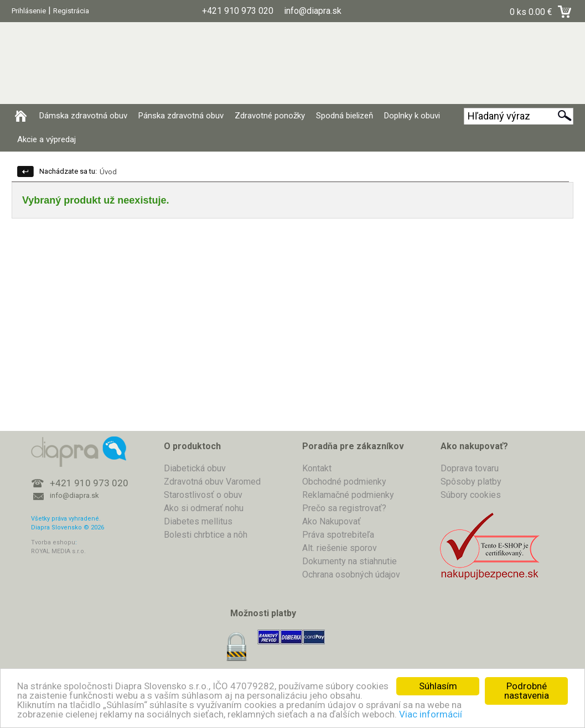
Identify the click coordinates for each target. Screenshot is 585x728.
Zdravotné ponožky (270, 116)
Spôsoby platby (471, 482)
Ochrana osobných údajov (351, 574)
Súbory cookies (471, 495)
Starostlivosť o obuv (203, 495)
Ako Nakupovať (332, 521)
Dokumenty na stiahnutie (350, 561)
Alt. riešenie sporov (340, 548)
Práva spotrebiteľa (338, 535)
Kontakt (317, 468)
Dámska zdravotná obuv (83, 116)
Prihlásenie (29, 11)
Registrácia (71, 11)
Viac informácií (431, 714)
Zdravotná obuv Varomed (212, 482)
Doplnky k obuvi (412, 116)
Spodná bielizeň (345, 116)
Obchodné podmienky (344, 482)
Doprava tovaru (470, 468)
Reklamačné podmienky (348, 495)
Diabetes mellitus (198, 521)
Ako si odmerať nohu (204, 508)
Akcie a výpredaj (46, 139)
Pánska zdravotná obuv (181, 116)
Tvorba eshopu (53, 542)
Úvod (108, 172)
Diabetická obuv (195, 468)
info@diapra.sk (74, 495)
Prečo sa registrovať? (344, 508)
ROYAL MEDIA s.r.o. (58, 551)
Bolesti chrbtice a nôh (206, 535)
